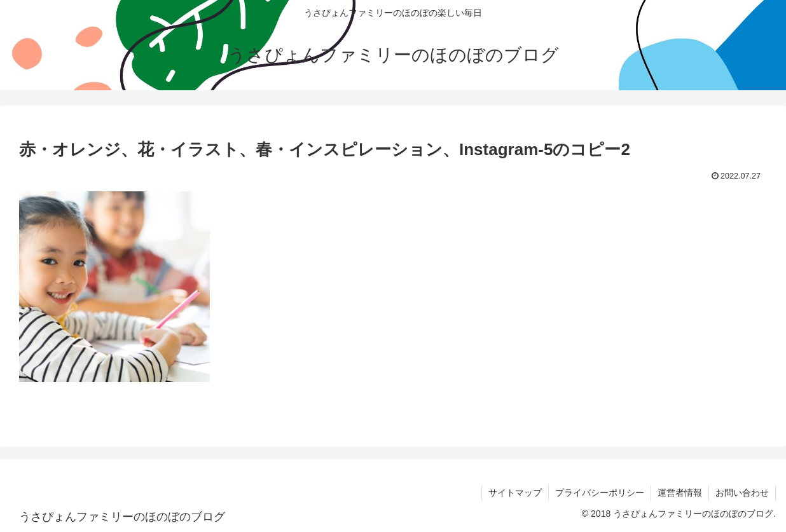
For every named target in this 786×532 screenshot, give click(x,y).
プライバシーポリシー (600, 493)
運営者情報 (680, 493)
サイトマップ (515, 493)
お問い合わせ (742, 493)
